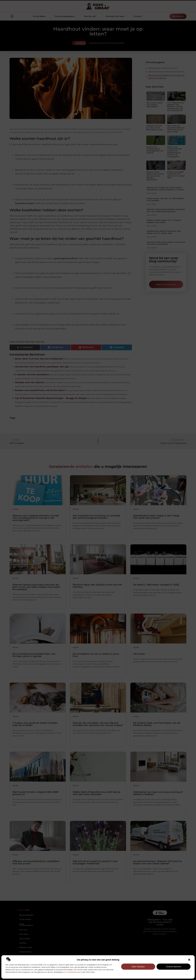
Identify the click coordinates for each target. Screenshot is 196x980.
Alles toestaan (138, 967)
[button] (189, 960)
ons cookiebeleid (70, 972)
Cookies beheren (174, 967)
